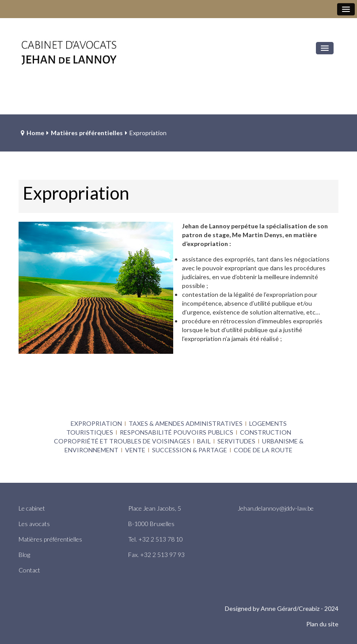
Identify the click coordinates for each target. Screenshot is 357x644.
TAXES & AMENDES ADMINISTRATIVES (186, 423)
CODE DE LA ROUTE (263, 450)
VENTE (135, 450)
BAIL (204, 441)
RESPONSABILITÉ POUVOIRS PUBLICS (177, 432)
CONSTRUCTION (266, 432)
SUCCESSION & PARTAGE (190, 450)
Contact (29, 570)
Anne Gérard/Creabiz (290, 608)
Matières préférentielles (87, 133)
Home (35, 133)
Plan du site (322, 624)
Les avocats (34, 524)
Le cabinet (32, 508)
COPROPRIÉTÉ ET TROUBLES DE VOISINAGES (122, 441)
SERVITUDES (236, 441)
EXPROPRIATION (96, 423)
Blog (24, 555)
